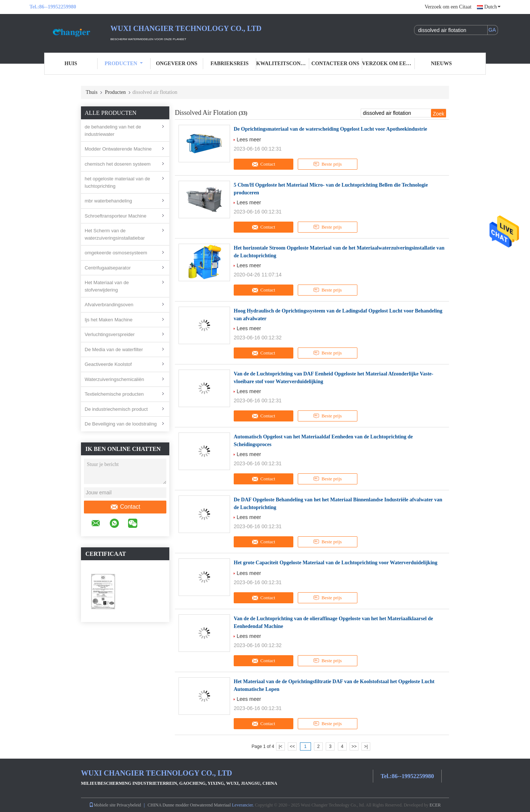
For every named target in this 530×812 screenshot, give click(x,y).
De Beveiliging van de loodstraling (121, 424)
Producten (124, 63)
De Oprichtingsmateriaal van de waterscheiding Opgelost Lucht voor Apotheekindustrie (331, 129)
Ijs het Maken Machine (109, 320)
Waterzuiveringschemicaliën (114, 379)
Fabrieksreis (229, 63)
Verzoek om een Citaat (448, 7)
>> (354, 746)
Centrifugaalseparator (108, 268)
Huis (71, 63)
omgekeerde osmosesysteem (116, 253)
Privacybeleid (129, 805)
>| (366, 746)
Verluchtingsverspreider (110, 334)
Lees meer (249, 140)
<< (292, 746)
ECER (435, 805)
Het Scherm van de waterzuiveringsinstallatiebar (115, 234)
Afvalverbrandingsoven (109, 305)
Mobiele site (102, 805)
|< (280, 746)
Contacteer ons (335, 63)
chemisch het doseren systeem (118, 164)
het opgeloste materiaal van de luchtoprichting (117, 182)
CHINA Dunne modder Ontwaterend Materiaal (189, 805)
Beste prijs (327, 164)
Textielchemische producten (114, 394)
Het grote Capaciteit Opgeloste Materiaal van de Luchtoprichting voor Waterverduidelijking (335, 563)
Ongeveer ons (177, 63)
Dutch (492, 7)
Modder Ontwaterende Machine (118, 149)
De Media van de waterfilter (114, 349)
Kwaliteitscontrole (283, 63)
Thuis (92, 92)
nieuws (441, 63)
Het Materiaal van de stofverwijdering (107, 286)
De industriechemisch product (116, 409)
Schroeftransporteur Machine (116, 216)
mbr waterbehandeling (108, 201)
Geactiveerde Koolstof (108, 364)
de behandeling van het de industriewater (113, 130)
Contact (125, 507)
